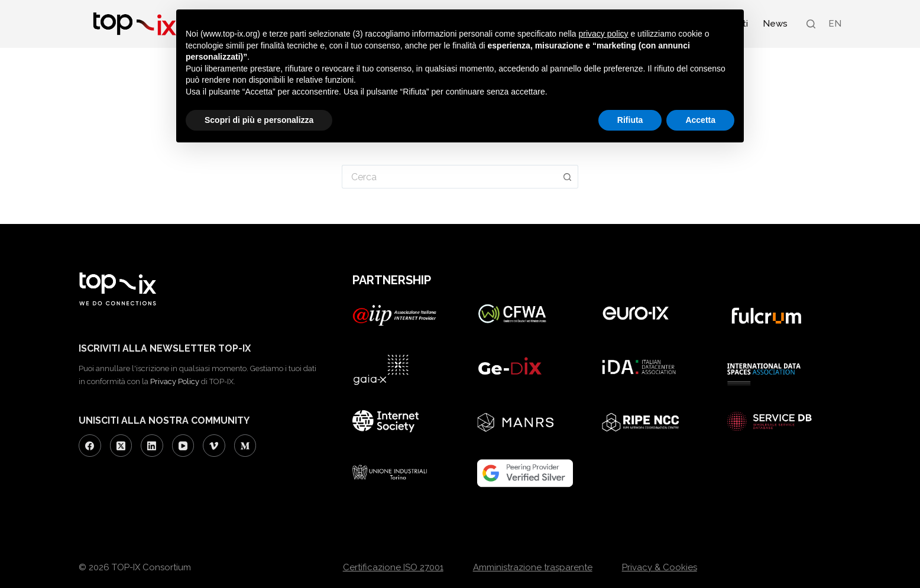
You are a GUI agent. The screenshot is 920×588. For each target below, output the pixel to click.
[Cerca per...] (449, 177)
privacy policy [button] (604, 34)
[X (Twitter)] (121, 446)
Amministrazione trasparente (533, 567)
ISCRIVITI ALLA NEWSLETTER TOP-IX (165, 348)
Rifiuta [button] (630, 120)
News (775, 24)
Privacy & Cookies (660, 567)
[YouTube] (183, 446)
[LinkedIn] (152, 446)
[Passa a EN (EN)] (834, 24)
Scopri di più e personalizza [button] (259, 120)
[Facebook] (90, 446)
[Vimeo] (214, 446)
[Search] (811, 24)
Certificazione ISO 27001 (393, 567)
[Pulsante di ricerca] (568, 177)
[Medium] (245, 446)
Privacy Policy (175, 381)
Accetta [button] (700, 120)
